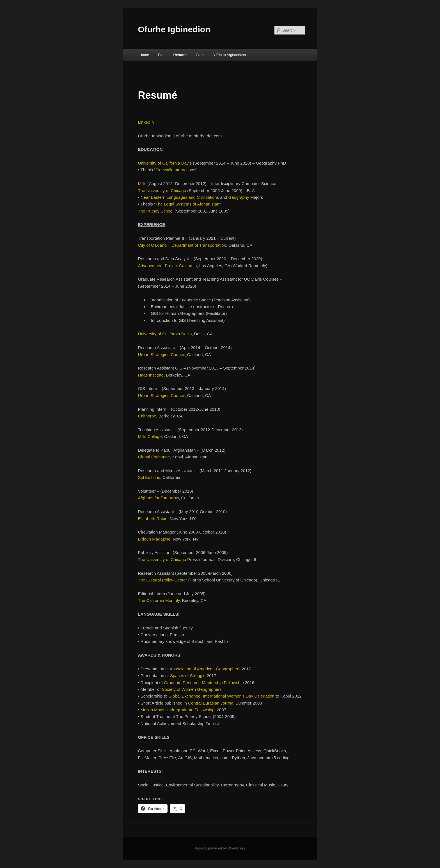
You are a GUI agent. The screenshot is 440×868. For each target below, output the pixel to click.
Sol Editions (149, 477)
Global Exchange (154, 457)
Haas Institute (151, 375)
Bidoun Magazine (154, 539)
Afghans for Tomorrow (158, 498)
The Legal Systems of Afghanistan (187, 204)
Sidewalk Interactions (175, 170)
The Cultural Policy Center (162, 580)
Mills (142, 183)
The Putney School (156, 211)
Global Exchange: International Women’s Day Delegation (221, 696)
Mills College (150, 436)
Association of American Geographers (205, 669)
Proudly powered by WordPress (220, 848)
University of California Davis (165, 163)
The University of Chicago (162, 191)
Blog (200, 55)
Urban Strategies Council (161, 355)
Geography (239, 197)
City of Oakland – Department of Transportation (182, 245)
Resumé (180, 55)
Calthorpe (147, 416)
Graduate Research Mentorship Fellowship (204, 683)
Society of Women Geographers (192, 689)
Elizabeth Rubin (153, 519)
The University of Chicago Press (168, 559)
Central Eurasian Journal (211, 703)
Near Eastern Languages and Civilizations (180, 197)
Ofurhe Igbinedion (174, 29)
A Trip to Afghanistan (229, 55)
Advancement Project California (167, 266)
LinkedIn (146, 122)
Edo (161, 55)
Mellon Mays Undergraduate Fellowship (177, 710)
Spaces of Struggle (188, 676)
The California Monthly (159, 600)
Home (144, 55)
